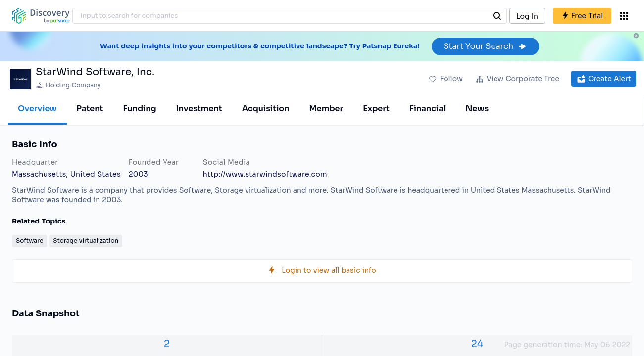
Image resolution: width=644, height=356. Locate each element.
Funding (139, 109)
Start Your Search (485, 46)
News (477, 109)
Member (326, 109)
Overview (37, 109)
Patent (90, 109)
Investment (199, 109)
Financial (427, 109)
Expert (376, 109)
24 (477, 344)
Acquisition (266, 109)
